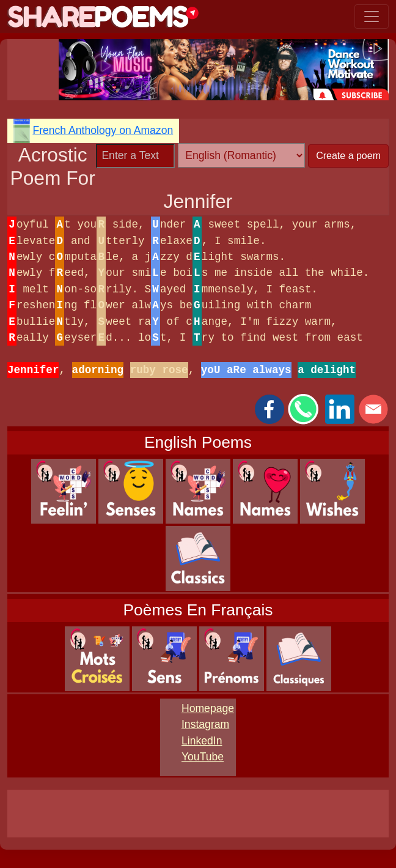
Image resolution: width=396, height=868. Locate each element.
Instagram (205, 724)
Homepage (208, 708)
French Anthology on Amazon (103, 130)
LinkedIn (202, 741)
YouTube (203, 757)
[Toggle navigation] (372, 17)
